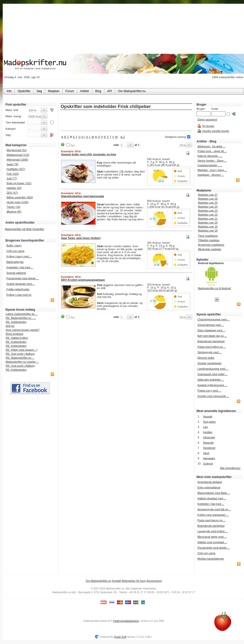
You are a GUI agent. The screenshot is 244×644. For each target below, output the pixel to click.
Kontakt (116, 581)
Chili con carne (16, 251)
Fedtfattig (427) (16, 169)
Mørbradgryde (15, 262)
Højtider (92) (14, 188)
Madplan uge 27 (208, 195)
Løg (205, 427)
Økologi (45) (14, 212)
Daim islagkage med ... (211, 330)
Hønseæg (209, 458)
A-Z (123, 137)
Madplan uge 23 (208, 211)
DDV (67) (12, 193)
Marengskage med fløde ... (214, 493)
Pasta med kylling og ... (212, 347)
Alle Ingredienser (230, 468)
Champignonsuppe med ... (214, 319)
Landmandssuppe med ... (213, 369)
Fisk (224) (13, 174)
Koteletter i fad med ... (20, 267)
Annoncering (154, 581)
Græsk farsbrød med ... (21, 284)
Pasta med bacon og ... (211, 520)
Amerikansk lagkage (210, 482)
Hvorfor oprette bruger (216, 131)
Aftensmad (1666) (17, 160)
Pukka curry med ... (209, 391)
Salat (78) (12, 164)
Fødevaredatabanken (126, 621)
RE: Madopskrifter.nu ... (20, 358)
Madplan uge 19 (208, 227)
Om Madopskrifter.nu (98, 581)
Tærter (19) (13, 207)
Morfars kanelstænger (211, 559)
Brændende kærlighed (211, 341)
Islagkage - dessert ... (211, 175)
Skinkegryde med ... (210, 352)
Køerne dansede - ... (210, 156)
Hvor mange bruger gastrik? (23, 330)
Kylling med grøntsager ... (213, 515)
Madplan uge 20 (208, 223)
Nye (73, 146)
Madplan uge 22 (208, 215)
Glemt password (207, 119)
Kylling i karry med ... (19, 256)
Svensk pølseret (16, 273)
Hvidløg (208, 432)
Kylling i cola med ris (19, 295)
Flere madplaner (208, 236)
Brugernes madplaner (211, 245)
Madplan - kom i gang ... (212, 170)
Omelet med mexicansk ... (213, 396)
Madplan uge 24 (208, 207)
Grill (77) (12, 178)
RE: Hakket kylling (17, 338)
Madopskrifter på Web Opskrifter (25, 229)
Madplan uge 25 (208, 203)
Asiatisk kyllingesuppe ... (212, 385)
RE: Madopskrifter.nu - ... (21, 318)
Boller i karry (14, 245)
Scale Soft (120, 637)
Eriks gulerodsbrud (209, 487)
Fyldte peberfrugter (18, 289)
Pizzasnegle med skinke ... (23, 278)
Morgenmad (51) (17, 150)
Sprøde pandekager (210, 363)
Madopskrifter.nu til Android (214, 288)
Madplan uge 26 (208, 199)
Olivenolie (209, 437)
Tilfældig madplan (209, 240)
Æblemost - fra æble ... (211, 146)
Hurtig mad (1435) (18, 202)
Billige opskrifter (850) (20, 197)
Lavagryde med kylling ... (212, 531)
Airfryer (10, 326)
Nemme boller (206, 358)
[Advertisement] (126, 121)
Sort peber (209, 422)
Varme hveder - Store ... (212, 161)
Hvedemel (209, 448)
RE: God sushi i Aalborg (20, 354)
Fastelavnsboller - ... (210, 165)
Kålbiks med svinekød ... (212, 542)
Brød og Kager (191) (19, 183)
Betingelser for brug (134, 581)
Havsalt (208, 416)
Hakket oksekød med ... (212, 498)
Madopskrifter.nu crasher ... (22, 362)
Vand (206, 453)
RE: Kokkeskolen (16, 322)
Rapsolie (208, 443)
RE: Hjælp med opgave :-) (21, 350)
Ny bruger (208, 126)
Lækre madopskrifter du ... (22, 314)
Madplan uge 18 (208, 231)
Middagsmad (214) (18, 155)
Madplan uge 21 (208, 219)
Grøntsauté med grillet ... (213, 374)
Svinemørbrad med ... (211, 325)
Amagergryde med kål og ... (214, 509)
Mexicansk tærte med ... (212, 537)
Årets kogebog (15, 334)
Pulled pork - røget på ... (212, 151)
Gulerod (208, 464)
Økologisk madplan (210, 249)
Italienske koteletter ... (211, 380)
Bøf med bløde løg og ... (212, 336)
